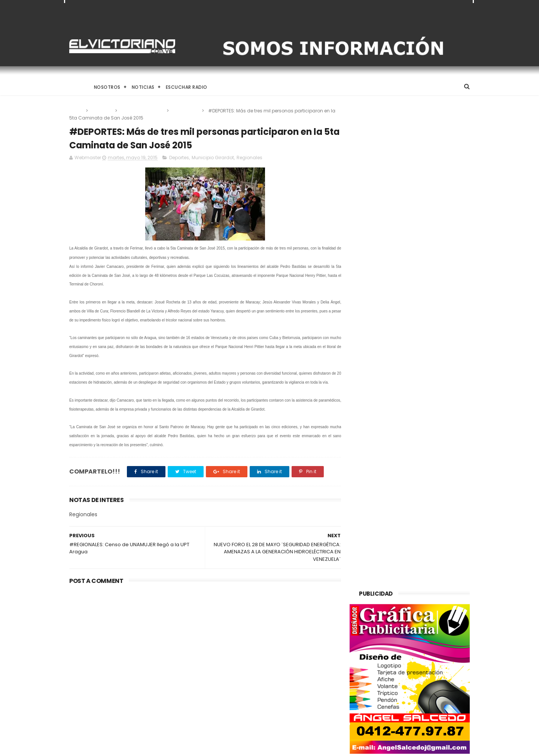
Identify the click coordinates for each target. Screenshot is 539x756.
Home (76, 87)
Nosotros (107, 87)
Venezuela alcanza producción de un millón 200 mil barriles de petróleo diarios (287, 668)
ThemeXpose (111, 747)
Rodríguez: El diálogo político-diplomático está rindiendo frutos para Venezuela (287, 702)
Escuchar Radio (187, 87)
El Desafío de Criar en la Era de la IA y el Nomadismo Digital (131, 634)
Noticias (143, 87)
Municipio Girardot (142, 111)
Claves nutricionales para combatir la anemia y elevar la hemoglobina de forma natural (288, 634)
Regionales (186, 111)
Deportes (102, 111)
